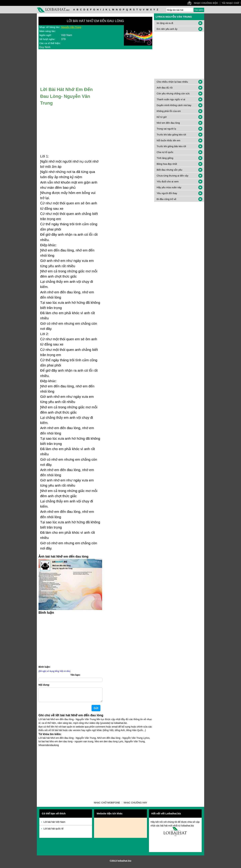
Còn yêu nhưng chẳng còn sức (173, 94)
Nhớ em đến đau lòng (168, 123)
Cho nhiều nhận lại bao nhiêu (172, 82)
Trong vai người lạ (166, 129)
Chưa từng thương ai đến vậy (172, 176)
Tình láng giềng (165, 158)
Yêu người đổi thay (167, 193)
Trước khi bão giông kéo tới (171, 135)
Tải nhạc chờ (230, 3)
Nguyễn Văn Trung (71, 27)
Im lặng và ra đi (165, 23)
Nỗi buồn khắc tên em (168, 140)
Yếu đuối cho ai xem (168, 182)
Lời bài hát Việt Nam (54, 825)
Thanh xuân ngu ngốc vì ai (171, 99)
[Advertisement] (70, 639)
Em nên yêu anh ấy (167, 29)
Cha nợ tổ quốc (165, 152)
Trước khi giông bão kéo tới (171, 146)
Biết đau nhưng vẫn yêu (169, 170)
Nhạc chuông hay (135, 805)
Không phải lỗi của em (169, 111)
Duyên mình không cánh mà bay (174, 105)
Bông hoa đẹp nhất (167, 164)
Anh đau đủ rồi (165, 88)
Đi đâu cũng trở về (167, 199)
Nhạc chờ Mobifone (107, 805)
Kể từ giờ (162, 117)
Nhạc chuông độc (206, 3)
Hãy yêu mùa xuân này (169, 187)
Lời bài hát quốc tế (53, 831)
